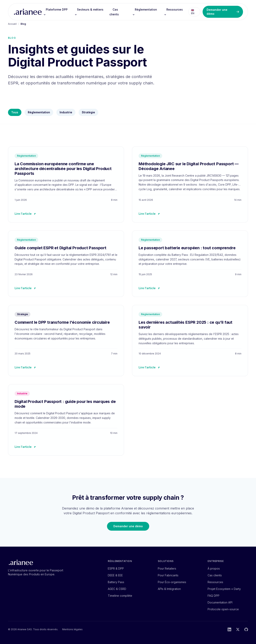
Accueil (12, 24)
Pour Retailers (167, 568)
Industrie (66, 112)
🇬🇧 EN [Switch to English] (193, 12)
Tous (15, 112)
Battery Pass (116, 582)
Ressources (173, 12)
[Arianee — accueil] (28, 12)
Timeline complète (120, 596)
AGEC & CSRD (117, 589)
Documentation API (220, 602)
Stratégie (88, 112)
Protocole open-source (223, 609)
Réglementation (145, 12)
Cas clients (114, 12)
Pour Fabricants (168, 575)
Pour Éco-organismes (172, 582)
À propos (214, 568)
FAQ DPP (213, 596)
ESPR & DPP (116, 568)
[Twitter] (238, 629)
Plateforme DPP (55, 12)
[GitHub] (246, 629)
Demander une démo (223, 12)
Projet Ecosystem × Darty (224, 589)
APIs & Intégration (169, 589)
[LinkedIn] (229, 629)
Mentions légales (72, 629)
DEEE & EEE (115, 575)
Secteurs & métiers (89, 12)
